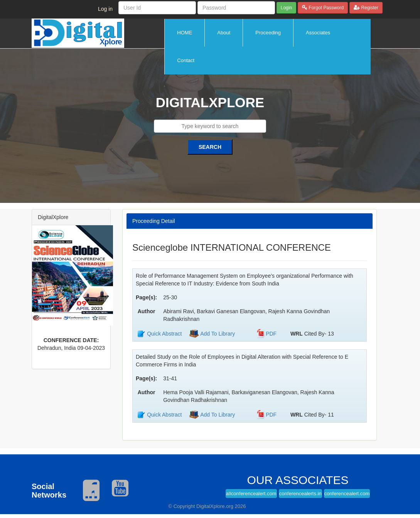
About (224, 33)
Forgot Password (326, 8)
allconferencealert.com (251, 494)
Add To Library (217, 334)
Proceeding (268, 33)
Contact (186, 60)
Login (286, 8)
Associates (318, 33)
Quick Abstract (164, 334)
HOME (185, 33)
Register (369, 8)
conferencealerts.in (300, 494)
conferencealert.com (347, 494)
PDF (271, 334)
